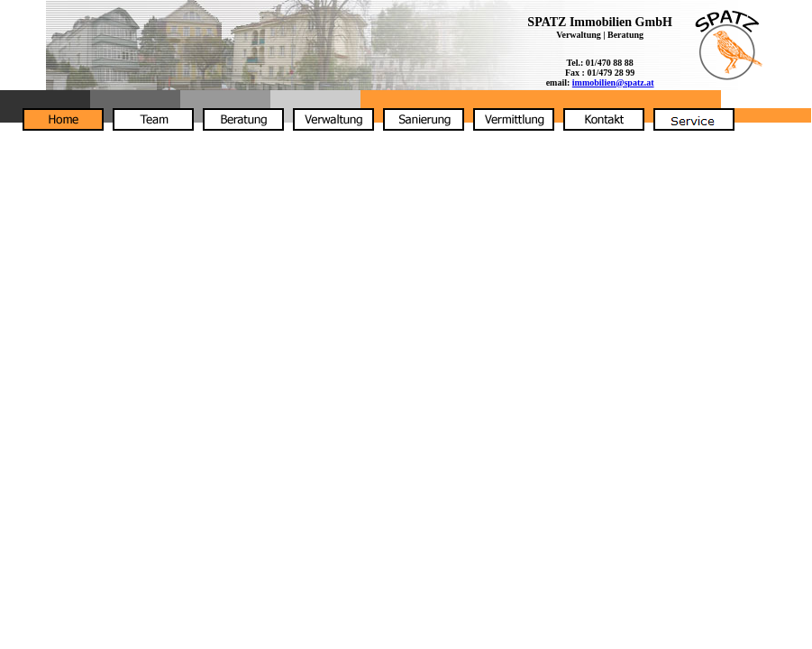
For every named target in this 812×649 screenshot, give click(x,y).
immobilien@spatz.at (613, 82)
